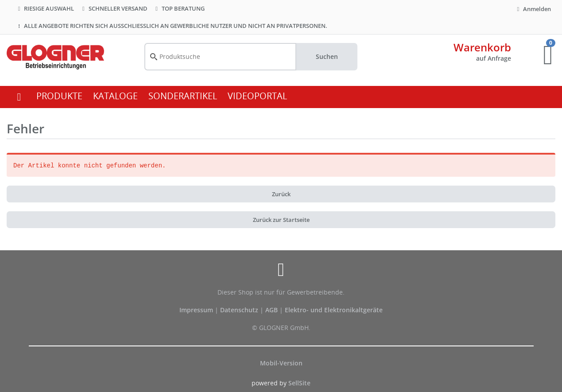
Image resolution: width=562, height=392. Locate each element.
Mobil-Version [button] (281, 363)
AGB (272, 310)
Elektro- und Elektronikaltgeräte (334, 310)
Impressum (197, 310)
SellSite (299, 383)
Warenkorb (482, 47)
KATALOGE (115, 96)
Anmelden (533, 9)
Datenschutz (239, 310)
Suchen (327, 56)
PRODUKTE (59, 96)
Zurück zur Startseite (281, 220)
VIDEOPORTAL (257, 96)
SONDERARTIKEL (183, 96)
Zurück (281, 194)
